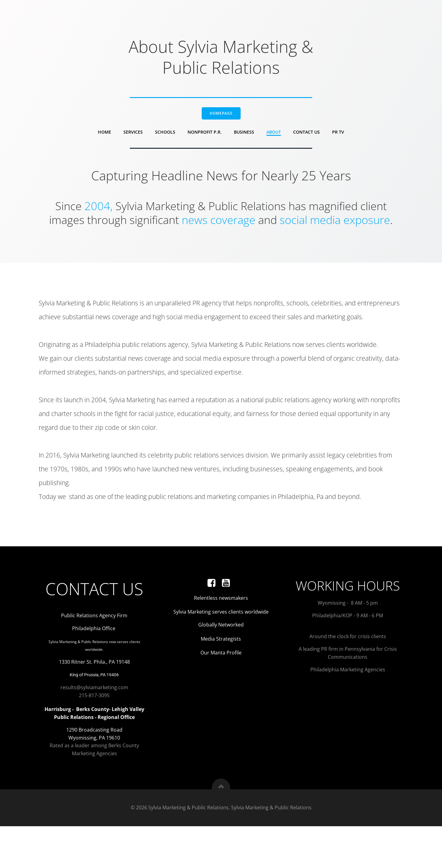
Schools (165, 135)
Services (133, 135)
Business (244, 135)
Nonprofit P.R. (205, 135)
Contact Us (306, 135)
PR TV (338, 135)
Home (105, 135)
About (274, 135)
